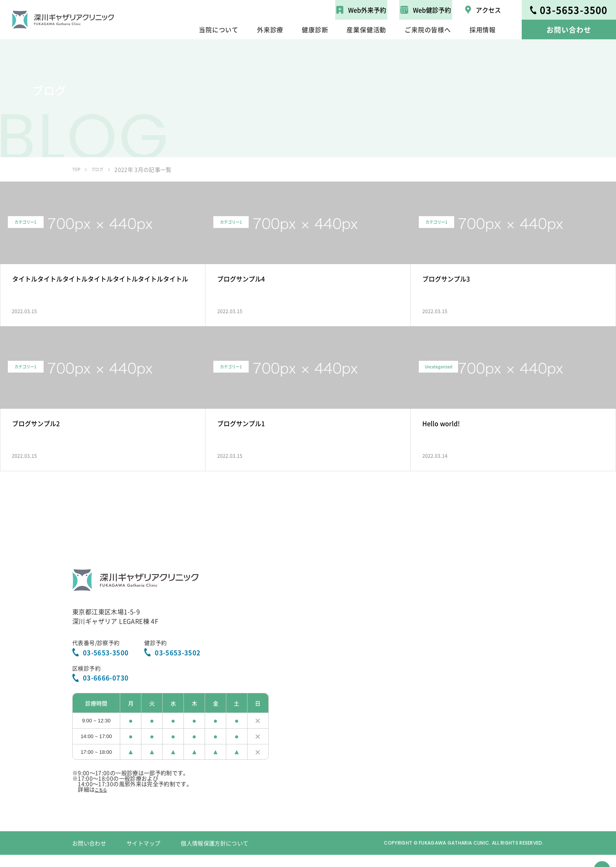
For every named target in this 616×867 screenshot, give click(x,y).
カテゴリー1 (34, 257)
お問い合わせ (569, 29)
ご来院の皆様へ (428, 29)
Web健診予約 (426, 10)
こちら (103, 801)
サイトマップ (143, 855)
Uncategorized (447, 402)
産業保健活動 (366, 29)
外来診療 (270, 29)
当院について (219, 29)
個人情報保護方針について (214, 855)
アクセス (483, 10)
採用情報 (483, 29)
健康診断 (315, 29)
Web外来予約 (361, 10)
